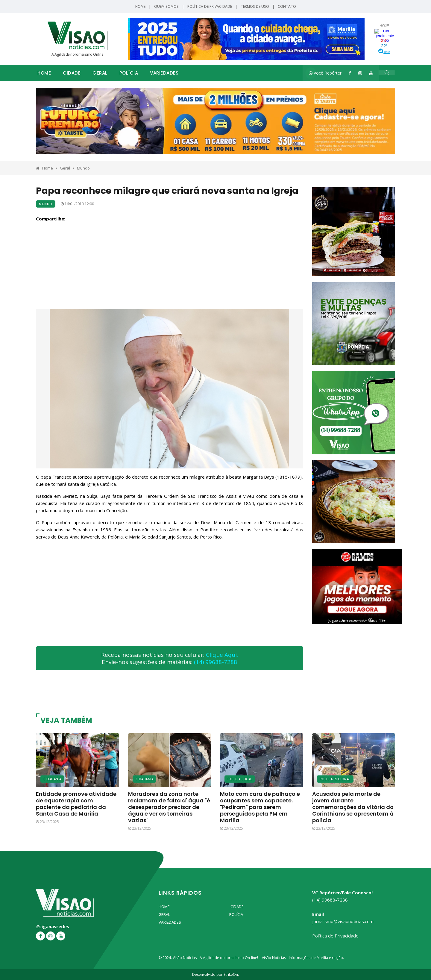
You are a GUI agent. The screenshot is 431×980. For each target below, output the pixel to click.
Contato (287, 6)
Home (140, 6)
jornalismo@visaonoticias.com (343, 921)
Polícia (129, 73)
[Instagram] (360, 73)
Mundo (83, 168)
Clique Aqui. (222, 655)
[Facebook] (350, 73)
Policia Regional (335, 779)
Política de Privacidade (210, 6)
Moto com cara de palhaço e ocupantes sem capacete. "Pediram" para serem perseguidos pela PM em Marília (260, 807)
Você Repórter (325, 73)
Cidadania (52, 779)
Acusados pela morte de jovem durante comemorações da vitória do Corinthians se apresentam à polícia (353, 807)
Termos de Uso (255, 6)
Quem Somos (166, 6)
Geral (100, 73)
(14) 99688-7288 (215, 662)
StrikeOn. (231, 974)
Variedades (164, 73)
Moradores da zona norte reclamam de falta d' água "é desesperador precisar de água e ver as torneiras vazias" (169, 807)
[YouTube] (371, 73)
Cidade (72, 73)
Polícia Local (240, 779)
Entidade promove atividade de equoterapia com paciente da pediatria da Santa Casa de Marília (76, 804)
